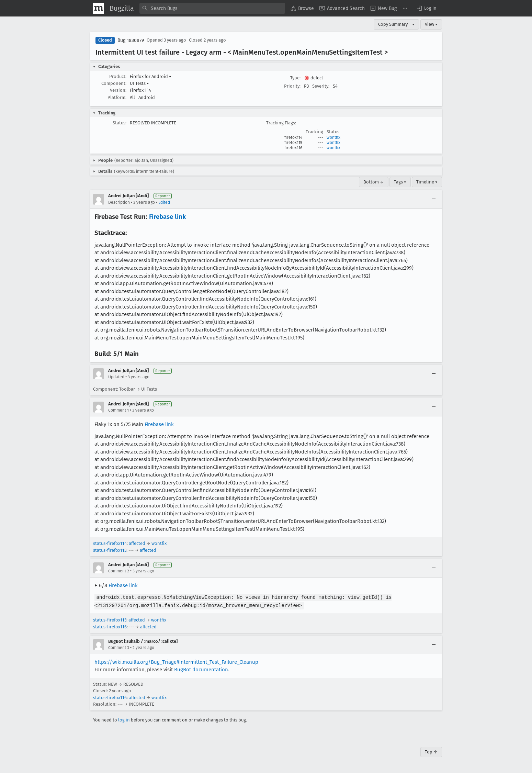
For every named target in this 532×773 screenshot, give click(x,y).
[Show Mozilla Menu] (99, 8)
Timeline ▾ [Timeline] (427, 182)
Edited (164, 202)
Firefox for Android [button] (151, 76)
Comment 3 (119, 647)
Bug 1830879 (131, 40)
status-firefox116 (110, 626)
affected (137, 543)
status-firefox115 (110, 550)
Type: (295, 78)
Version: (118, 90)
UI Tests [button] (139, 83)
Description (119, 202)
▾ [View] (413, 24)
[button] (426, 8)
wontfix (333, 137)
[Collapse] (434, 199)
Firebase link (167, 217)
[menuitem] (302, 8)
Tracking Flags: (281, 123)
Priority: (292, 86)
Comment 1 (118, 410)
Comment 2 (119, 571)
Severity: (321, 86)
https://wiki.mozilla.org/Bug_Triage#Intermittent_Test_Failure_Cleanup (176, 661)
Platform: (117, 97)
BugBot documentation (201, 669)
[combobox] (212, 8)
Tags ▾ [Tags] (400, 182)
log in (124, 719)
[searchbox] (212, 8)
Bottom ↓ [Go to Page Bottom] (374, 182)
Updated (116, 377)
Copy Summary (393, 24)
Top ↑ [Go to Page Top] (431, 751)
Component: (114, 83)
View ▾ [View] (431, 24)
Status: (120, 123)
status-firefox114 (110, 543)
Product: (118, 76)
